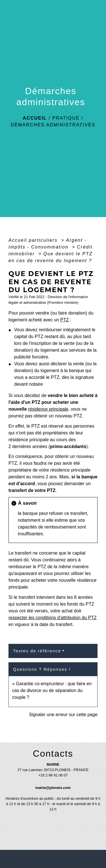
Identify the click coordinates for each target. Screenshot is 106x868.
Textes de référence (37, 651)
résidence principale (48, 409)
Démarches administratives (53, 125)
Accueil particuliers (34, 240)
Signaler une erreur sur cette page (63, 715)
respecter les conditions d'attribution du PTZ (53, 618)
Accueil (35, 118)
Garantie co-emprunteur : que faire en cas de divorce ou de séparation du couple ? (52, 690)
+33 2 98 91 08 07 (53, 775)
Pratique (66, 118)
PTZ (64, 320)
